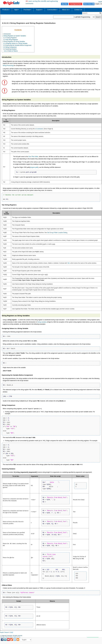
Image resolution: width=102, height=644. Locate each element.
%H (68, 263)
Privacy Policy (9, 637)
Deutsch (7, 632)
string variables (42, 322)
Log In (100, 2)
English (2, 632)
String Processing (8, 66)
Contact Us (78, 10)
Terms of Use (17, 637)
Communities (52, 10)
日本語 (11, 632)
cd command (39, 129)
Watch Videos (89, 4)
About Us (66, 10)
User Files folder (33, 157)
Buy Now (65, 4)
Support (39, 10)
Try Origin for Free (76, 4)
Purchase (27, 10)
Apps (17, 10)
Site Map (3, 637)
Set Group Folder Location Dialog (57, 233)
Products (6, 10)
